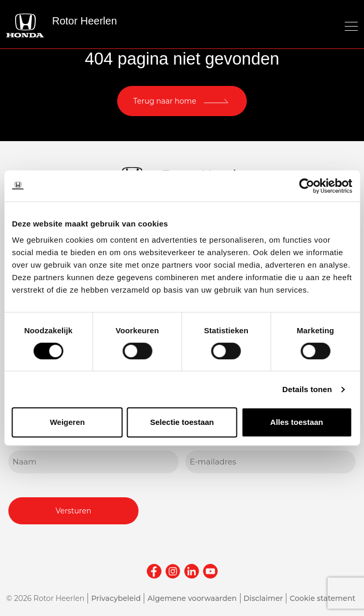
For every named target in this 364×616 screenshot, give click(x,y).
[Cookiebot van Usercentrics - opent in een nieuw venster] (306, 186)
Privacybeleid (116, 598)
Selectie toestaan (182, 422)
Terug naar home (165, 101)
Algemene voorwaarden (192, 598)
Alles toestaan (297, 422)
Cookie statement (322, 598)
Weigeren (67, 422)
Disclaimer (263, 598)
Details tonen (307, 389)
